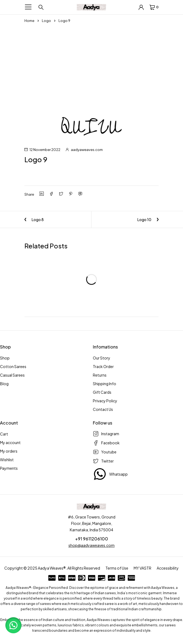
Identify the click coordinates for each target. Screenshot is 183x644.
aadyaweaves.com (87, 150)
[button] (13, 625)
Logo (46, 21)
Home (29, 21)
